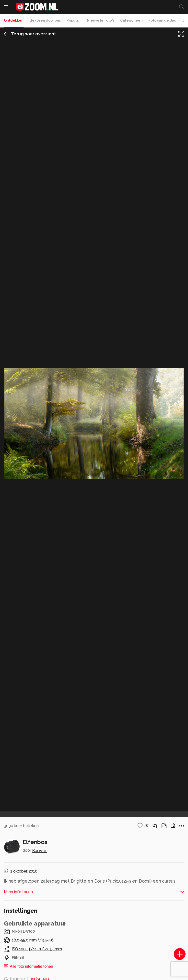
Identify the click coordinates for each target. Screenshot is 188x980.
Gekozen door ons (45, 20)
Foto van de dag (163, 20)
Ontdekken (14, 20)
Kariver (40, 851)
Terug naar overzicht (30, 34)
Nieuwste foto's (101, 20)
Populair (74, 20)
